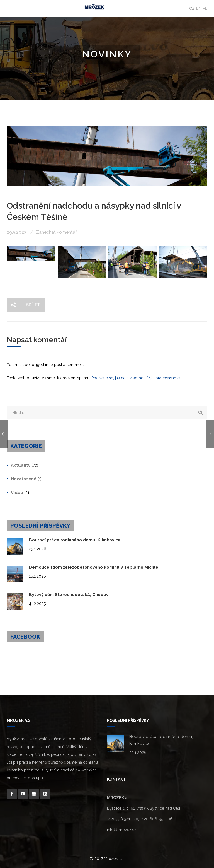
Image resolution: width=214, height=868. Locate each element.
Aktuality (21, 465)
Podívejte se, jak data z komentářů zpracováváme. (136, 378)
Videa (17, 493)
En (199, 8)
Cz (192, 8)
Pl (205, 8)
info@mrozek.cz (122, 830)
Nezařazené (24, 479)
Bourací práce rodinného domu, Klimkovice (75, 540)
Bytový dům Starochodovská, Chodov (69, 595)
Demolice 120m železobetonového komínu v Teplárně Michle (94, 567)
